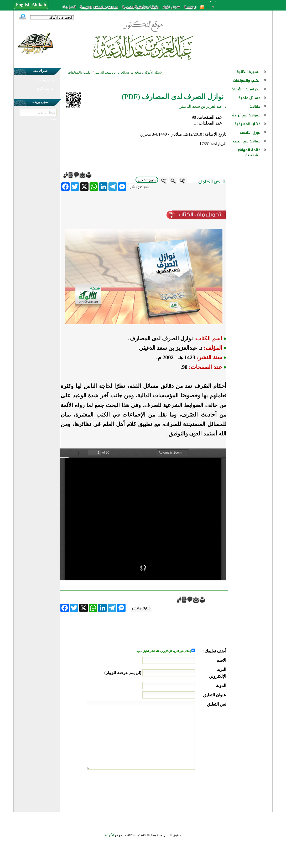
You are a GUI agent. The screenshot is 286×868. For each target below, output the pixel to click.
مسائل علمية (249, 98)
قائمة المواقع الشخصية (249, 153)
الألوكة (110, 835)
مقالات (255, 107)
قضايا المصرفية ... (245, 124)
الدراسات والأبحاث (246, 89)
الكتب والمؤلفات (247, 81)
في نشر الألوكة (45, 89)
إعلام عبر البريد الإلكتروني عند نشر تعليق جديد (164, 651)
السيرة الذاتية (249, 72)
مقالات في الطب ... (247, 144)
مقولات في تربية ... (246, 118)
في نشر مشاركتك (45, 80)
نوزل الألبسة (250, 133)
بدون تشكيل (147, 180)
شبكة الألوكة (153, 72)
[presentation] (186, 789)
